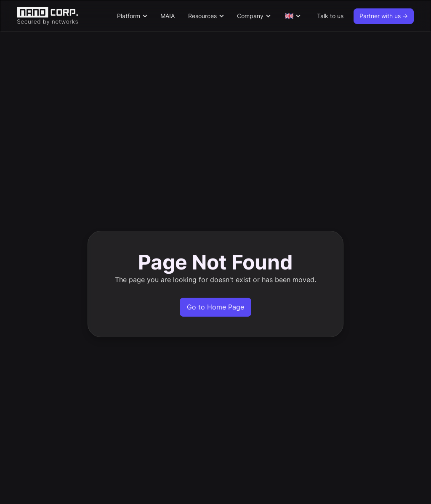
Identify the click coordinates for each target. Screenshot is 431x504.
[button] (132, 16)
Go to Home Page (215, 307)
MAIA (168, 16)
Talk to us (330, 16)
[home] (63, 16)
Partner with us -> (384, 16)
